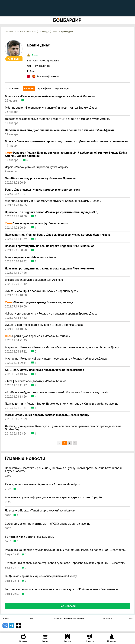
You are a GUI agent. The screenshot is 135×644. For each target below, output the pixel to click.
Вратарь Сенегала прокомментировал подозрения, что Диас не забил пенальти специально (66, 142)
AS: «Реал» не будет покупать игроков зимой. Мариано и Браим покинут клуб (56, 392)
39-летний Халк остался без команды (30, 537)
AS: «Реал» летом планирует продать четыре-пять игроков (44, 370)
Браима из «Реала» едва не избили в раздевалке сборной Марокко (50, 96)
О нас (31, 619)
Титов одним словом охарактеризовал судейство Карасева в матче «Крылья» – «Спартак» (65, 563)
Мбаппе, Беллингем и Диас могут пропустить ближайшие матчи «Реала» (53, 201)
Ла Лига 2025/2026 (26, 32)
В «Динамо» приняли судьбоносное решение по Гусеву (41, 576)
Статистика (13, 89)
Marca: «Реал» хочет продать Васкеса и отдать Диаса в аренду (47, 415)
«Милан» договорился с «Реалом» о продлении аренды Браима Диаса (51, 314)
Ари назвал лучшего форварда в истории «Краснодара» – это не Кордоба (54, 497)
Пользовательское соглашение (68, 619)
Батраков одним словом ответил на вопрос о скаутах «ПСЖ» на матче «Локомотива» (62, 589)
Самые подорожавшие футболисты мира (36, 224)
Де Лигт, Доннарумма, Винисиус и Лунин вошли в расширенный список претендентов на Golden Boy (63, 428)
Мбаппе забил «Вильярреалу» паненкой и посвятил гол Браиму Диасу (51, 108)
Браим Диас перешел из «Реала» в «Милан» (37, 336)
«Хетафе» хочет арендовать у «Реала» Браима (36, 381)
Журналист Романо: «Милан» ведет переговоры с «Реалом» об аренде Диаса (56, 359)
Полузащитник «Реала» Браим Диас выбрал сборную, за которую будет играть (58, 235)
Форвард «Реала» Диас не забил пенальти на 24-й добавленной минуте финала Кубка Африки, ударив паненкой (66, 154)
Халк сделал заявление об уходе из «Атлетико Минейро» (42, 484)
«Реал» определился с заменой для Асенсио (34, 280)
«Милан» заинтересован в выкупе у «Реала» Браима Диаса (44, 325)
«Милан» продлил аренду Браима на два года (39, 302)
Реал (55, 32)
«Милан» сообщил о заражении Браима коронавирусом (42, 291)
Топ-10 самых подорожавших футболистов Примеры (40, 178)
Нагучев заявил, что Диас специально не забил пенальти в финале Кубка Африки (59, 130)
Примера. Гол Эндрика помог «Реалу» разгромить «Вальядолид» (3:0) (52, 212)
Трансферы (44, 89)
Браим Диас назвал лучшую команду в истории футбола (43, 190)
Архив (6, 619)
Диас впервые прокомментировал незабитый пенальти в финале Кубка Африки (58, 119)
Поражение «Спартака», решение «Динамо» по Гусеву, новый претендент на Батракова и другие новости (63, 470)
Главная (9, 32)
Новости (29, 89)
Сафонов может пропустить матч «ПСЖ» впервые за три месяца (48, 524)
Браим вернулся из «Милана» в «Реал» (31, 257)
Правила (108, 619)
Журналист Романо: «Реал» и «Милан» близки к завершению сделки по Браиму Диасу (62, 347)
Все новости (67, 606)
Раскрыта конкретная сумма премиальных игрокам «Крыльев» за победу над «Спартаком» (66, 550)
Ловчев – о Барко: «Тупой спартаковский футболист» (40, 511)
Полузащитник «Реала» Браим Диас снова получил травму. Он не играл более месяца (62, 404)
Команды (44, 32)
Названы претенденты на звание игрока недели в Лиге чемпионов (50, 246)
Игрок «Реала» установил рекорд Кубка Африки (37, 167)
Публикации (62, 89)
